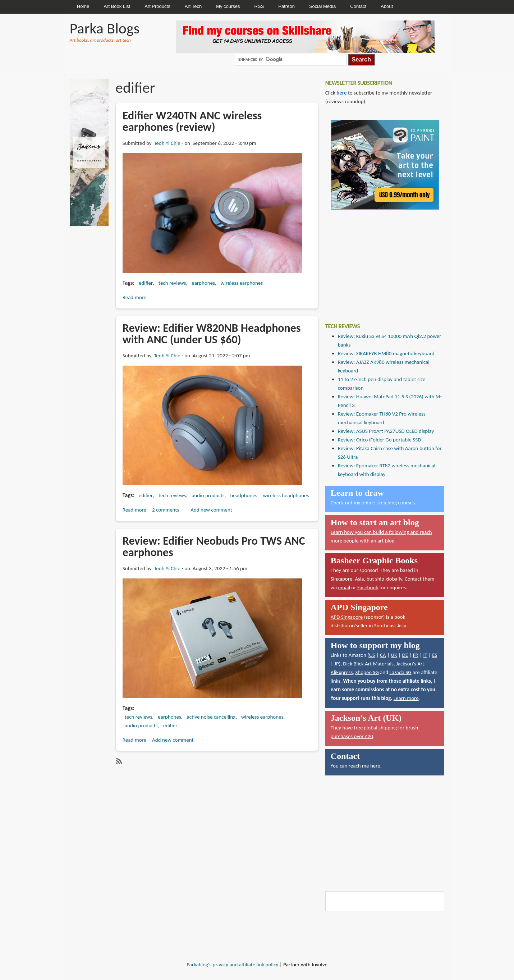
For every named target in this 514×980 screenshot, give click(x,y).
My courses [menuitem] (228, 6)
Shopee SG (367, 672)
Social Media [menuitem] (322, 6)
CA (383, 655)
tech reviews (172, 283)
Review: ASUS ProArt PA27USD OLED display (386, 431)
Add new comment (211, 510)
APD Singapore (347, 617)
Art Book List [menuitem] (117, 6)
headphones (244, 495)
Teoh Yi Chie (167, 143)
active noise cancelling (211, 717)
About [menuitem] (387, 6)
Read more (134, 297)
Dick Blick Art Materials (368, 664)
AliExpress (342, 672)
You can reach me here (355, 766)
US (372, 655)
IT (425, 655)
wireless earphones (242, 283)
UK (394, 655)
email (344, 587)
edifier (146, 283)
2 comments (166, 510)
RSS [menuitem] (259, 6)
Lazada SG (400, 672)
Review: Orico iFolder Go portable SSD (380, 440)
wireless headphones (286, 495)
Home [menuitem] (83, 6)
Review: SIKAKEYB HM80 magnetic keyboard (386, 353)
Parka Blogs (105, 28)
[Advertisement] (379, 261)
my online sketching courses (384, 503)
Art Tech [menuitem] (193, 6)
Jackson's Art (410, 664)
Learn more (406, 698)
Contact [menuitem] (358, 6)
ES (435, 655)
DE (405, 655)
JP (337, 664)
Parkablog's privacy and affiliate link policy (232, 965)
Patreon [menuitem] (286, 6)
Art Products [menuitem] (157, 6)
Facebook (368, 587)
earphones (203, 283)
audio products (208, 495)
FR (416, 655)
